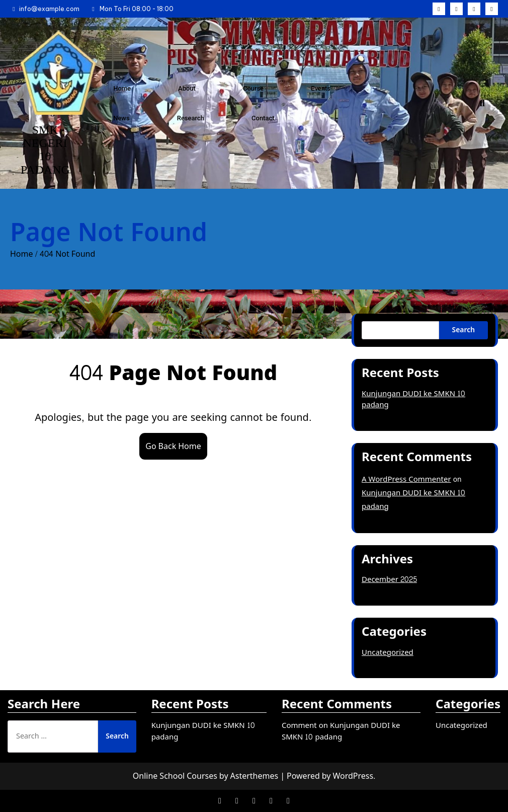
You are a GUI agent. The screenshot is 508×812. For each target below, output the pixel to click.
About (187, 88)
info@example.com (45, 9)
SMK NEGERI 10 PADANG (45, 150)
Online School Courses (175, 776)
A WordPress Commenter (406, 479)
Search (463, 330)
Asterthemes (255, 776)
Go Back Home (173, 446)
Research (191, 118)
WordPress (353, 776)
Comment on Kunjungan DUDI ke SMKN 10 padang (341, 731)
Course (253, 88)
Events (321, 88)
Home (122, 88)
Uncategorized (388, 653)
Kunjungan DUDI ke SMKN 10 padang (413, 400)
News (121, 118)
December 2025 (389, 580)
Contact (263, 118)
